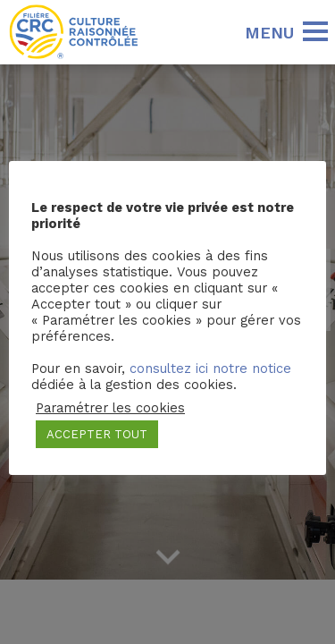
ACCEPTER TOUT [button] (97, 434)
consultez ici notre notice (210, 369)
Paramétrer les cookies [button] (110, 408)
